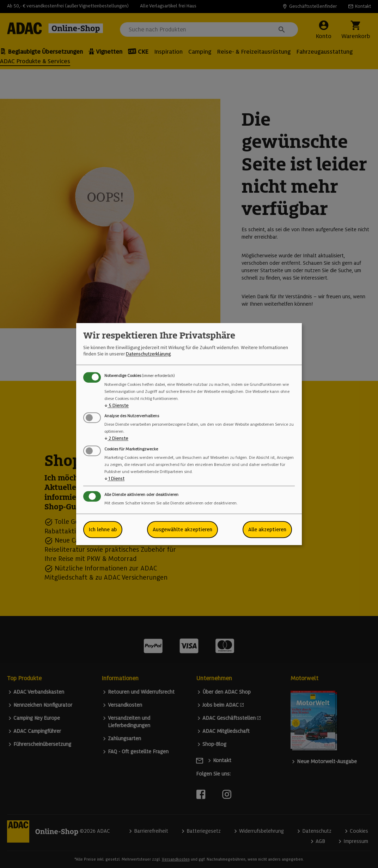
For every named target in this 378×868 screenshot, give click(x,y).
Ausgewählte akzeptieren (182, 529)
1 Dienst (114, 478)
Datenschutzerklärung (148, 354)
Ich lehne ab (103, 529)
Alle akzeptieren (267, 529)
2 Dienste (116, 439)
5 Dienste (117, 405)
